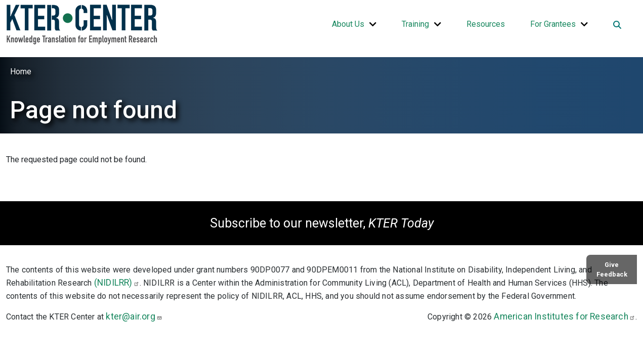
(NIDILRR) (117, 283)
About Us (348, 24)
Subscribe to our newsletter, (322, 223)
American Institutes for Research (564, 316)
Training (415, 24)
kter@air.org (134, 316)
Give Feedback (612, 269)
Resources (486, 24)
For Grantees (553, 24)
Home (21, 72)
